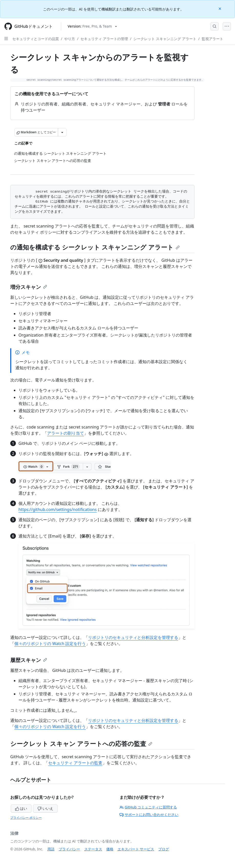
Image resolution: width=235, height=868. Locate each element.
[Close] (220, 8)
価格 (110, 849)
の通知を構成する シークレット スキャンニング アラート (95, 247)
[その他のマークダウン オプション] (62, 132)
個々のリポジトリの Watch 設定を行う (50, 644)
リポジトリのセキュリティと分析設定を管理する (133, 637)
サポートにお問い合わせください (149, 815)
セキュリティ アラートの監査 (75, 763)
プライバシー (69, 849)
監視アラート (212, 39)
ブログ (164, 849)
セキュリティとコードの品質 (36, 39)
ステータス (93, 849)
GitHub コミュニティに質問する (148, 807)
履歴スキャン (29, 660)
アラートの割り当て (66, 433)
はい (21, 808)
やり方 (70, 39)
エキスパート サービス (136, 849)
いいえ (45, 808)
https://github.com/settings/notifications (58, 509)
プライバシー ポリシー (26, 818)
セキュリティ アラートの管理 (104, 39)
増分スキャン (29, 287)
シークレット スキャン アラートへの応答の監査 (81, 744)
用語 (51, 849)
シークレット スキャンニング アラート (165, 39)
